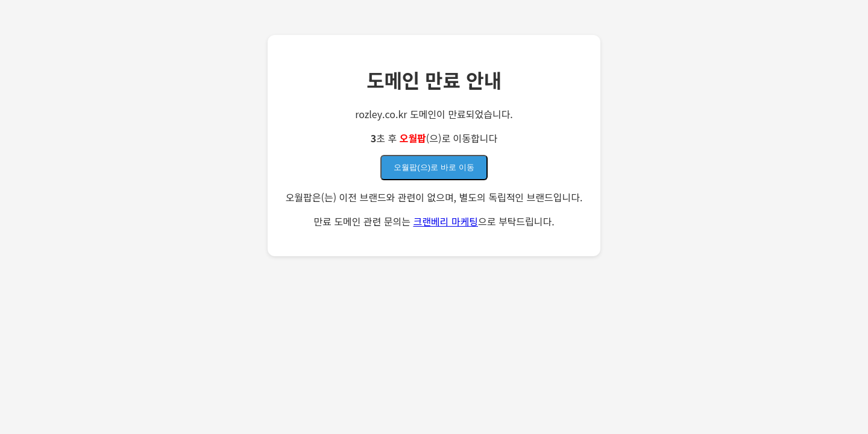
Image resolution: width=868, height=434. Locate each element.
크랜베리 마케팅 (445, 221)
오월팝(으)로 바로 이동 (434, 167)
